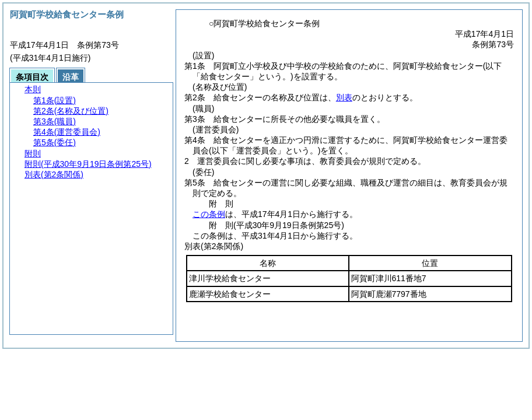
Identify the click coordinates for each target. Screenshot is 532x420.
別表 (344, 97)
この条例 (209, 214)
